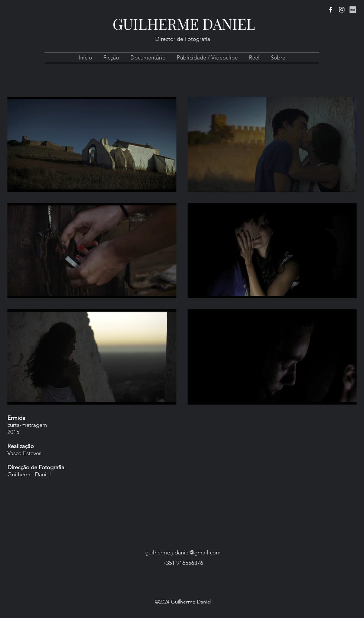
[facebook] (331, 10)
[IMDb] (353, 10)
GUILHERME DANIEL (184, 24)
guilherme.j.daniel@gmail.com (183, 552)
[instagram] (342, 10)
